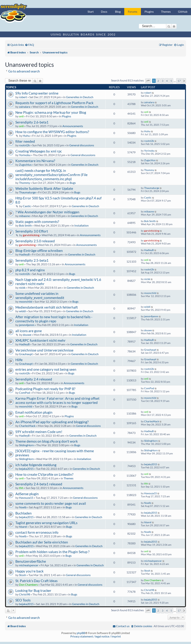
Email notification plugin (34, 412)
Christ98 (25, 594)
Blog (118, 11)
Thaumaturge (27, 192)
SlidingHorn (26, 445)
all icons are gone (29, 331)
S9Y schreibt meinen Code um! (39, 432)
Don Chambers (28, 585)
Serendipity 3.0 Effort (32, 231)
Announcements (73, 126)
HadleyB (24, 254)
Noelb (23, 507)
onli (21, 116)
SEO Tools (23, 600)
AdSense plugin (27, 494)
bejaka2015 (26, 469)
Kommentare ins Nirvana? (35, 161)
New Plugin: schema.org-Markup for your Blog (51, 112)
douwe (27, 335)
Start (91, 11)
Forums (133, 11)
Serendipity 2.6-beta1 (32, 122)
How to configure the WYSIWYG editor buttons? (52, 132)
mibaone (24, 216)
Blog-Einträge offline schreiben (39, 251)
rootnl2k (24, 145)
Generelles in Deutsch (80, 97)
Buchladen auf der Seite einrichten (42, 542)
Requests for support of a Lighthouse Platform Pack (54, 103)
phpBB (81, 633)
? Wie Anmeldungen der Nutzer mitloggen (47, 212)
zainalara (25, 107)
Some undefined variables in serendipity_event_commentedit (40, 296)
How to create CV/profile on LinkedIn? (44, 474)
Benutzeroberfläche (31, 561)
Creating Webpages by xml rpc (39, 151)
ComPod (25, 393)
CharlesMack (27, 426)
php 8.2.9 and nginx (30, 270)
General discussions (82, 145)
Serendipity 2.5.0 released (35, 241)
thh (21, 488)
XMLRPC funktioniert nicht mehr (41, 340)
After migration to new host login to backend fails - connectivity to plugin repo (54, 319)
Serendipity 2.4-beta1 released (39, 484)
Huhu (26, 136)
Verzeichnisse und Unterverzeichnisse (44, 350)
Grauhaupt (26, 354)
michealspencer (29, 565)
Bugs (73, 183)
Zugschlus (25, 165)
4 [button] (167, 81)
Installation (81, 225)
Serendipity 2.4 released (34, 379)
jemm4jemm (27, 325)
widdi (22, 311)
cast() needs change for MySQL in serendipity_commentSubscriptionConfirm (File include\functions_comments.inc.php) (51, 175)
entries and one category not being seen (46, 369)
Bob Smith (25, 225)
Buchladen (24, 513)
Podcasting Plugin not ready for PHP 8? (45, 389)
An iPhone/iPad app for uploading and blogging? (52, 422)
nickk (22, 287)
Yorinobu (25, 155)
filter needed (25, 141)
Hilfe (19, 360)
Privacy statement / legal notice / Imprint (96, 636)
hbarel (23, 527)
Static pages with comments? (37, 222)
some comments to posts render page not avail (51, 503)
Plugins (149, 11)
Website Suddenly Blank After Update (44, 188)
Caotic (27, 206)
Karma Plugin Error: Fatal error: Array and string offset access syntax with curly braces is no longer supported (57, 400)
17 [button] (179, 81)
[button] (148, 81)
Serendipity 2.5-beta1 (32, 260)
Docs (104, 11)
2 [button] (158, 81)
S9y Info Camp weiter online (37, 93)
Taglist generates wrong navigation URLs (46, 523)
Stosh (23, 575)
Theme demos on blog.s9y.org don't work (47, 441)
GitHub (183, 11)
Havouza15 (26, 498)
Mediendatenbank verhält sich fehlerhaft (47, 307)
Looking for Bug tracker (33, 590)
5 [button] (171, 81)
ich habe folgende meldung (36, 465)
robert (23, 97)
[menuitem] (29, 45)
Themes (166, 11)
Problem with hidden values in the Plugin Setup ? (52, 552)
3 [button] (163, 81)
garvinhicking (31, 235)
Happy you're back (29, 571)
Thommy (25, 183)
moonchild (26, 301)
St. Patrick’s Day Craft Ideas (36, 581)
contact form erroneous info (37, 532)
